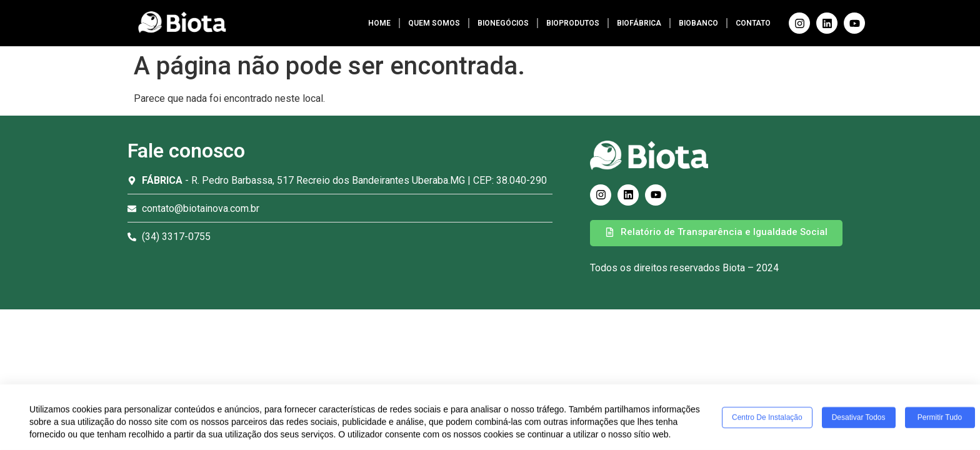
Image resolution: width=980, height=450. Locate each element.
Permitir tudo (940, 419)
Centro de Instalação (767, 419)
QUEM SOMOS (434, 23)
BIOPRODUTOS (573, 23)
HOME (379, 23)
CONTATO (753, 23)
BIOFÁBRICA (639, 23)
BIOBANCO (698, 23)
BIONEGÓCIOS (503, 23)
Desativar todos (859, 419)
